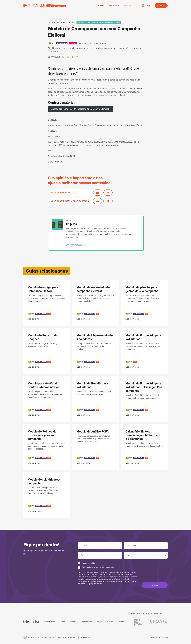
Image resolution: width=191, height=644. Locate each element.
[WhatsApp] (63, 57)
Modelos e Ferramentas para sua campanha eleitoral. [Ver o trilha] (99, 22)
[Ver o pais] (52, 43)
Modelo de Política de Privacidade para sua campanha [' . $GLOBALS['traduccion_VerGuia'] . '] (42, 435)
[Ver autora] (57, 224)
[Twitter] (68, 57)
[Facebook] (72, 57)
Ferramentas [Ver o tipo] (62, 43)
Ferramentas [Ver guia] (41, 314)
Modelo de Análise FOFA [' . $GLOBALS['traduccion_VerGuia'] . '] (93, 432)
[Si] (98, 193)
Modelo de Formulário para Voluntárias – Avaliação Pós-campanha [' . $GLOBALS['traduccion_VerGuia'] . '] (144, 387)
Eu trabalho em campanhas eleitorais (98, 567)
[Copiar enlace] (77, 57)
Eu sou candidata (89, 563)
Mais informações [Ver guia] (36, 319)
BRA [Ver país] (31, 314)
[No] (108, 193)
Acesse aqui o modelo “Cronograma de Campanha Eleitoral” (80, 109)
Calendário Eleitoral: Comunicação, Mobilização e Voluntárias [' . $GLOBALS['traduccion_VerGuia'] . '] (143, 435)
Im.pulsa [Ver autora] (102, 43)
